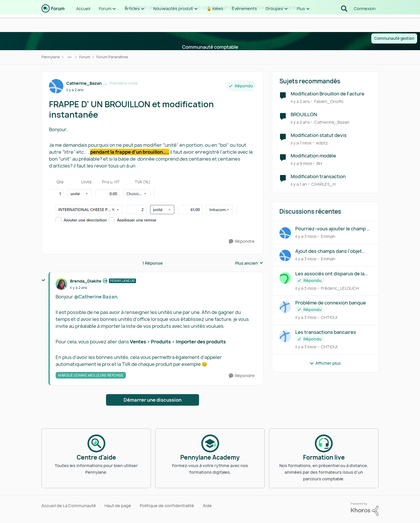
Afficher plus (325, 363)
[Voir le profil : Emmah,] (285, 233)
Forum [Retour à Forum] (85, 57)
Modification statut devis (319, 135)
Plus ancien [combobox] (249, 263)
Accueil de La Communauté (69, 506)
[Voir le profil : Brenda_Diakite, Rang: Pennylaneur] (61, 284)
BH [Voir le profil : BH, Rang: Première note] (319, 163)
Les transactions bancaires (326, 332)
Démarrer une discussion (153, 400)
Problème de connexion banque (331, 303)
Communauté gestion (394, 38)
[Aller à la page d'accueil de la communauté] (53, 23)
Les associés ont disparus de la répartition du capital (330, 274)
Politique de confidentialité (167, 506)
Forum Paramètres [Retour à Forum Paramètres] (112, 57)
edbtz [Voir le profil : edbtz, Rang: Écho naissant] (322, 143)
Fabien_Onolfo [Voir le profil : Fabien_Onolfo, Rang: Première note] (329, 101)
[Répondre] (242, 241)
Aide (207, 506)
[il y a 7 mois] (301, 143)
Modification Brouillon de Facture (328, 94)
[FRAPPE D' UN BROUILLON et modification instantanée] (79, 288)
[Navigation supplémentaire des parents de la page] (69, 57)
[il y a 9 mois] (301, 163)
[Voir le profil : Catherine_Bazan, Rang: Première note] (56, 86)
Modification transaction (318, 177)
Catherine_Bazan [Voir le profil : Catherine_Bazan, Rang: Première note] (84, 83)
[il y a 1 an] (299, 184)
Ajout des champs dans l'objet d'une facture (329, 251)
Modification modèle (313, 156)
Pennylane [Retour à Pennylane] (51, 57)
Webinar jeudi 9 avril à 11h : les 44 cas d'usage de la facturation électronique (212, 7)
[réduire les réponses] (43, 280)
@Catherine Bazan (96, 297)
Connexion (365, 23)
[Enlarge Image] (152, 188)
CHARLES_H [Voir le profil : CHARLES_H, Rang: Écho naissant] (323, 184)
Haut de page (118, 506)
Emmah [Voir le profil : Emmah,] (328, 236)
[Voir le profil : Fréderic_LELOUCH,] (285, 278)
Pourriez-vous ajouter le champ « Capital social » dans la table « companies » (332, 229)
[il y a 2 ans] (300, 101)
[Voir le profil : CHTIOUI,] (285, 307)
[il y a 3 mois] (306, 236)
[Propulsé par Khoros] (365, 509)
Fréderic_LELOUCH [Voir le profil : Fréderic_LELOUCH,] (340, 288)
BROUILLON (304, 115)
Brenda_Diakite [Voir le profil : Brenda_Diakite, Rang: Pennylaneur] (86, 281)
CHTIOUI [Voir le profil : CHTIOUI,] (329, 317)
